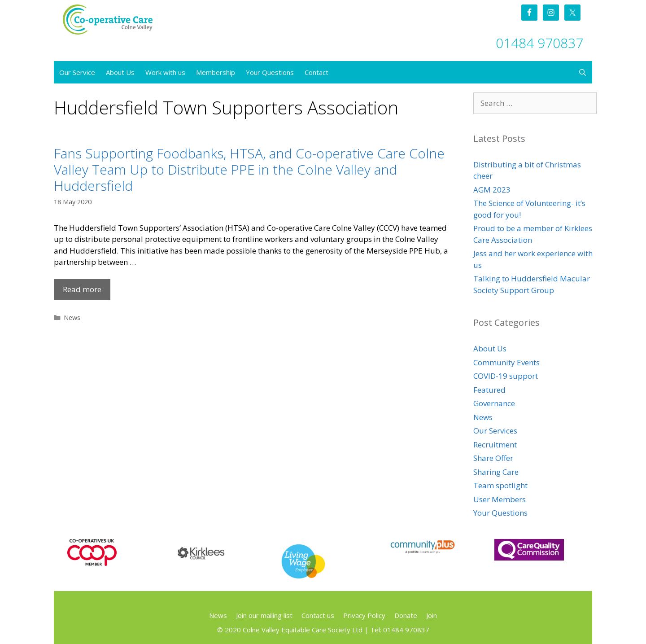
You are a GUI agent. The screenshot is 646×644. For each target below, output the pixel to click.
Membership (216, 72)
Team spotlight (500, 485)
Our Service (77, 72)
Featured (489, 390)
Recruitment (495, 445)
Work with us (165, 72)
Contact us (318, 615)
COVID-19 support (506, 376)
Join (432, 615)
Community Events (506, 362)
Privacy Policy (364, 615)
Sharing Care (496, 472)
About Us (120, 72)
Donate (406, 615)
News (72, 318)
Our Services (495, 431)
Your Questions (270, 72)
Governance (494, 403)
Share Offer (493, 458)
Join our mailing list (264, 615)
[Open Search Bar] (583, 72)
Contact (316, 72)
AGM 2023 (492, 190)
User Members (500, 499)
